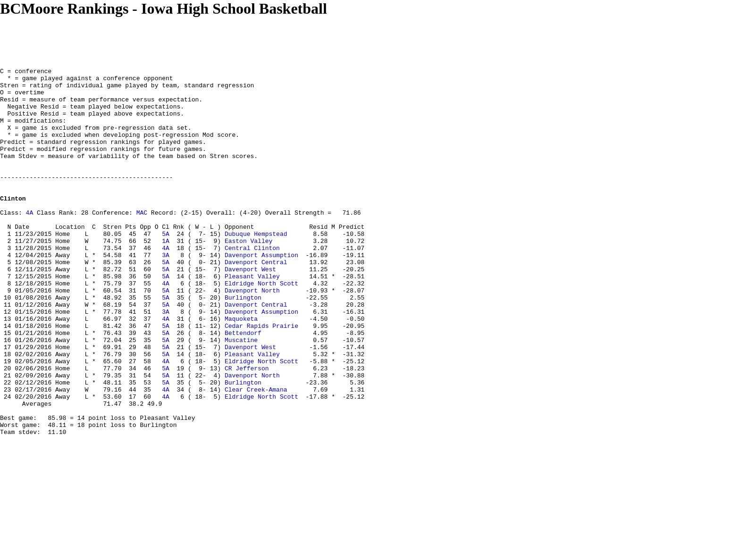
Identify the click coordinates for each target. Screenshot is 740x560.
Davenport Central (256, 301)
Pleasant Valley (252, 318)
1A (166, 276)
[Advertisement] (172, 39)
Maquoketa (241, 369)
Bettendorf (243, 386)
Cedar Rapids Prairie (261, 378)
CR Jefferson (247, 429)
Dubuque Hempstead (256, 267)
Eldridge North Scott (261, 327)
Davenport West (250, 310)
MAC (142, 242)
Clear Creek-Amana (256, 454)
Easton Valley (248, 276)
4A (30, 242)
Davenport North (252, 335)
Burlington (243, 344)
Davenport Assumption (261, 293)
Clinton (13, 225)
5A (166, 267)
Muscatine (241, 395)
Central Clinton (252, 284)
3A (166, 293)
